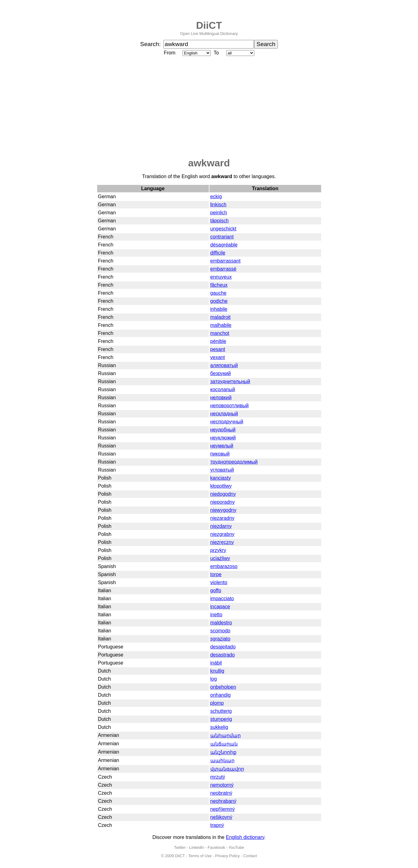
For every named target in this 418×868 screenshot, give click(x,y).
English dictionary (245, 837)
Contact (250, 856)
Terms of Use (200, 856)
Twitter (180, 847)
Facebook (216, 847)
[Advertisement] (209, 107)
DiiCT (209, 25)
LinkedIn (196, 847)
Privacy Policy (227, 856)
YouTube (236, 847)
